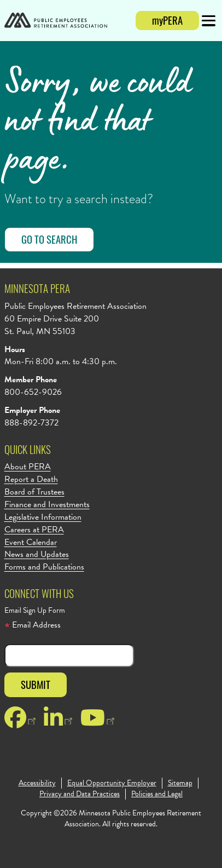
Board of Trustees (34, 492)
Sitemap (180, 783)
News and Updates (37, 554)
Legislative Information (43, 517)
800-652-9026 (33, 392)
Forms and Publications (44, 567)
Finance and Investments (47, 505)
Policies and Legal (157, 794)
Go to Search (49, 239)
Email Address (33, 625)
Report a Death (31, 479)
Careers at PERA (34, 530)
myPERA (167, 20)
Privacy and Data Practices (80, 794)
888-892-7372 (31, 423)
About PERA (28, 467)
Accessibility (37, 783)
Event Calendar (31, 542)
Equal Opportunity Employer (112, 783)
